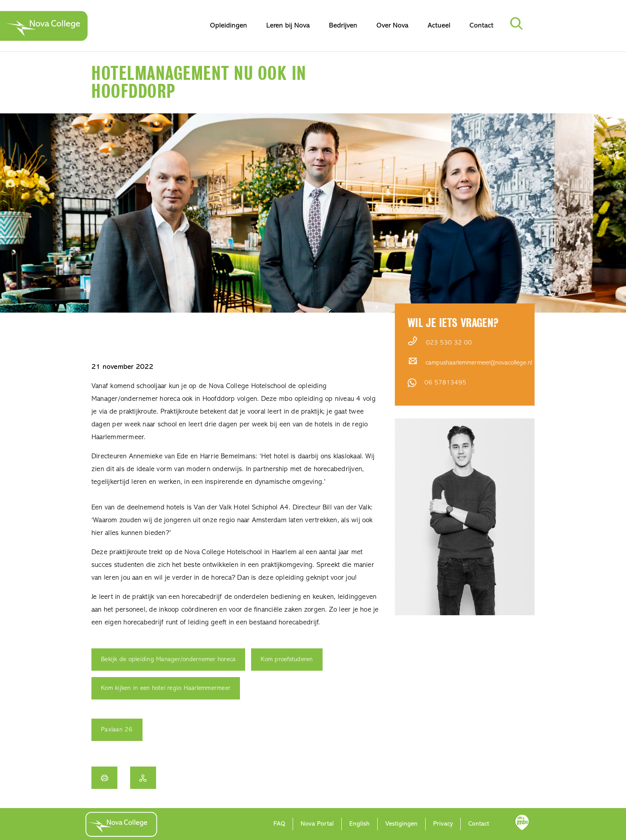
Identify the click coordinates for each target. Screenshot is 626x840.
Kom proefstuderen (287, 660)
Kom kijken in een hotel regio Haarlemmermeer (166, 688)
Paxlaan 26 (117, 730)
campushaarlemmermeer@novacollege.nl (479, 363)
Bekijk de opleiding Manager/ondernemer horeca (168, 660)
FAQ (279, 824)
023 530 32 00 (449, 343)
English (360, 824)
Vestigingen (401, 824)
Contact (479, 824)
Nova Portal (317, 824)
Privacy (443, 824)
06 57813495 (445, 383)
